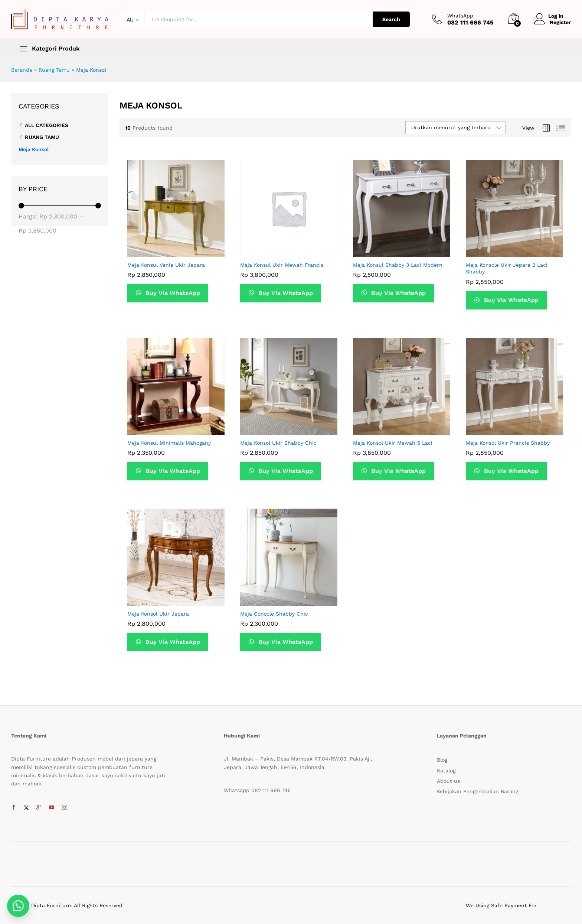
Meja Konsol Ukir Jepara (158, 614)
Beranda (22, 70)
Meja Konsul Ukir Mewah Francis (282, 265)
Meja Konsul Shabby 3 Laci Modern (398, 265)
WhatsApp (460, 16)
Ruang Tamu (54, 70)
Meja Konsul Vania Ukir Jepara (166, 265)
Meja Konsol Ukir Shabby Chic (278, 443)
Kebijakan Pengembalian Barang (478, 791)
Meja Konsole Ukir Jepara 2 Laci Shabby (507, 268)
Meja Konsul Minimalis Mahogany (169, 443)
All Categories (47, 125)
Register (560, 22)
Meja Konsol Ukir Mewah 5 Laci (393, 443)
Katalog (446, 771)
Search (391, 19)
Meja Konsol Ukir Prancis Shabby (508, 443)
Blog (442, 760)
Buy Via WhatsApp (173, 293)
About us (448, 781)
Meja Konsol (34, 149)
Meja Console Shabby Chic (274, 614)
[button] (19, 905)
